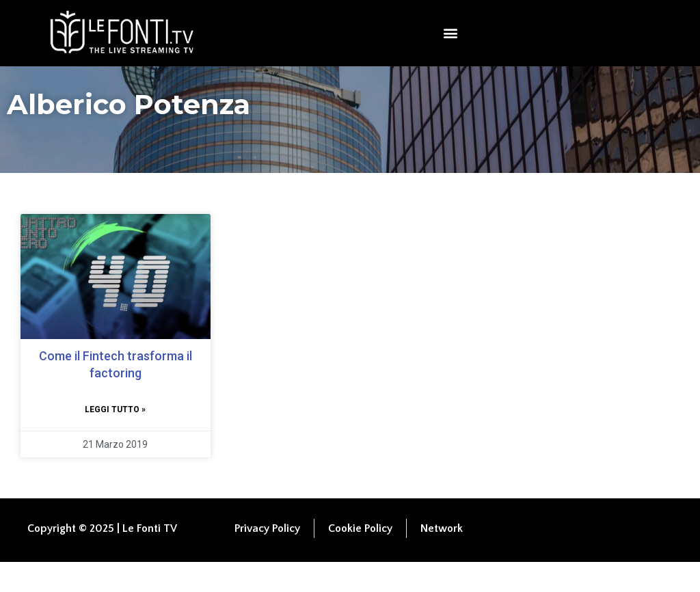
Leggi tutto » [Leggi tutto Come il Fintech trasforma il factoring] (115, 440)
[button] (451, 33)
